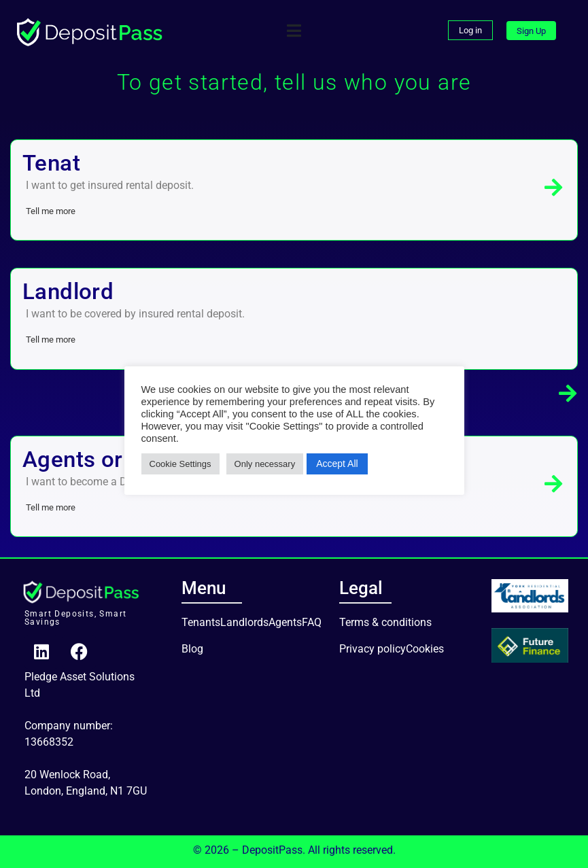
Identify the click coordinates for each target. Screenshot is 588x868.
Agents (285, 622)
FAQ (312, 622)
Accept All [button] (337, 464)
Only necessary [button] (265, 464)
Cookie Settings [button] (180, 464)
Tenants (201, 622)
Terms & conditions (385, 622)
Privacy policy (373, 649)
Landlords (244, 622)
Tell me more (51, 211)
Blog (192, 649)
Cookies (425, 649)
